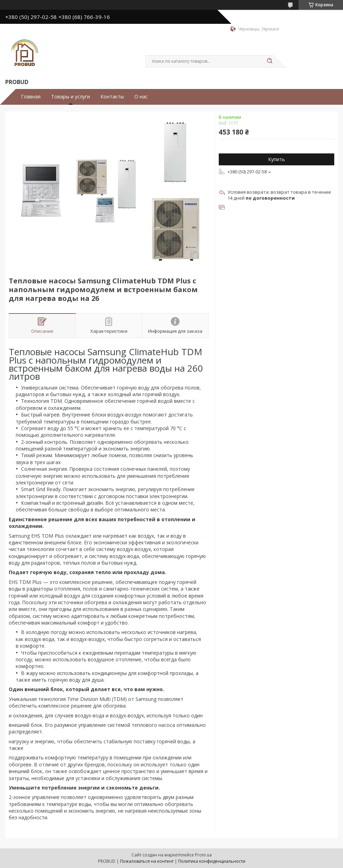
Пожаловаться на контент (147, 861)
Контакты (112, 97)
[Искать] (269, 61)
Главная (31, 97)
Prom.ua (203, 855)
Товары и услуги (71, 97)
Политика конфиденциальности (212, 861)
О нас (141, 97)
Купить (276, 159)
